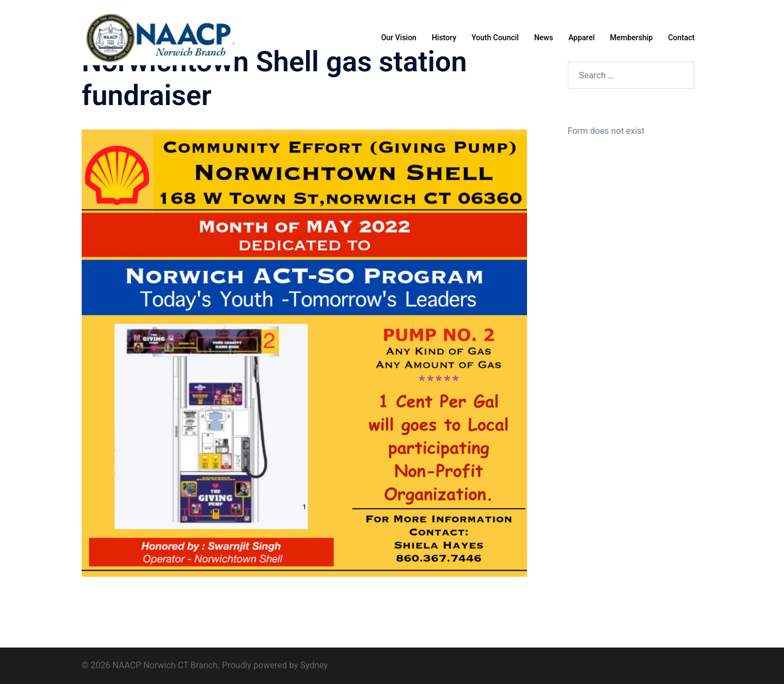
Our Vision (399, 38)
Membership (631, 38)
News (544, 38)
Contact (681, 38)
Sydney (314, 665)
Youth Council (495, 38)
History (444, 38)
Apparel (581, 38)
